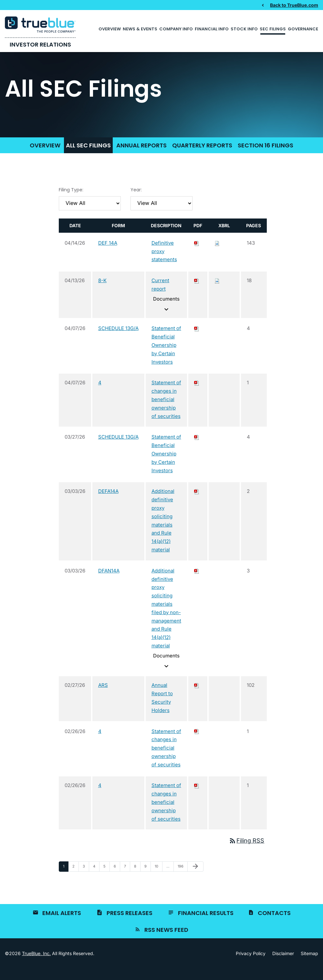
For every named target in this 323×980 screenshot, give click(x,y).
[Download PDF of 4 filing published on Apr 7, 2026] (197, 394)
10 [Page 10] (158, 879)
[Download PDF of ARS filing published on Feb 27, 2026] (197, 697)
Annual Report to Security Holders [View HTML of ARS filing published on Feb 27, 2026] (162, 709)
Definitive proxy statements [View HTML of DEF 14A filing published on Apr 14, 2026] (164, 263)
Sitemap (309, 965)
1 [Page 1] (66, 879)
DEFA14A (108, 503)
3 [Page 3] (86, 879)
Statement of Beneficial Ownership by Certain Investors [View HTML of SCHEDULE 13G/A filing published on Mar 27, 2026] (166, 465)
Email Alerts (62, 924)
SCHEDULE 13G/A (118, 340)
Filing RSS (246, 852)
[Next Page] (195, 878)
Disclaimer (283, 965)
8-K (102, 292)
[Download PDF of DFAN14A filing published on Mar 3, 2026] (197, 582)
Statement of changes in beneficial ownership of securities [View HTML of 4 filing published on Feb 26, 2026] (166, 759)
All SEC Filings (88, 157)
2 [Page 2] (75, 879)
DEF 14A (108, 254)
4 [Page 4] (96, 879)
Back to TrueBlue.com (294, 5)
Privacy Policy (251, 965)
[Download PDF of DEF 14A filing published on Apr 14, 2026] (197, 254)
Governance (303, 29)
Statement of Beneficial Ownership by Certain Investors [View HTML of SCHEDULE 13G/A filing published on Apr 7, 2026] (166, 357)
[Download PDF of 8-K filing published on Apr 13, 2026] (197, 292)
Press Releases (130, 924)
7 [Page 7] (127, 879)
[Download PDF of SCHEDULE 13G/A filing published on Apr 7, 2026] (197, 340)
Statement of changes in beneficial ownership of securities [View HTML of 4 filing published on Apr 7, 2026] (166, 411)
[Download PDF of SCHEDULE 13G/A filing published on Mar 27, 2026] (197, 448)
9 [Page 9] (147, 879)
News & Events (140, 29)
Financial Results (206, 924)
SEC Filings (273, 29)
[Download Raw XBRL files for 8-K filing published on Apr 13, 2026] (217, 292)
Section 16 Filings (266, 157)
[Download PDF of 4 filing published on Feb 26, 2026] (197, 743)
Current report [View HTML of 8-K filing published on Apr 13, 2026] (160, 296)
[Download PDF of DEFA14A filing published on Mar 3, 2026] (197, 503)
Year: (136, 201)
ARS (103, 697)
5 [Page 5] (106, 879)
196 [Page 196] (182, 879)
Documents (166, 316)
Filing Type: (71, 201)
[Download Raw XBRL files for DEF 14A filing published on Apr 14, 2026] (217, 254)
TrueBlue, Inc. (36, 965)
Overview (110, 29)
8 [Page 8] (137, 879)
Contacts (274, 924)
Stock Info (244, 29)
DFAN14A (109, 582)
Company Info (176, 29)
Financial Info (212, 29)
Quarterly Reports (202, 157)
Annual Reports (141, 157)
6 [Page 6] (117, 879)
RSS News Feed (166, 941)
